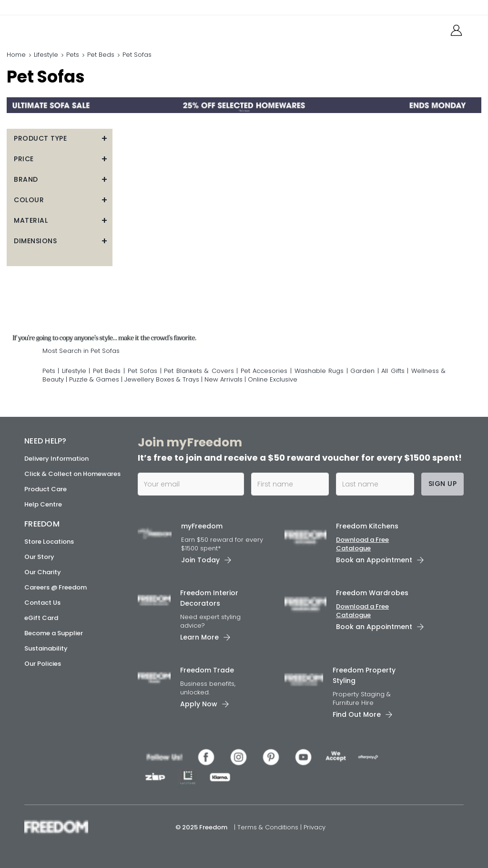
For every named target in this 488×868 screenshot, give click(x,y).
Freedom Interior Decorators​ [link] (209, 598)
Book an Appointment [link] (374, 560)
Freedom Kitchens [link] (367, 526)
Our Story (39, 557)
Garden (362, 371)
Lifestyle (46, 55)
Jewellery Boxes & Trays (162, 379)
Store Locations (49, 542)
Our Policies (43, 664)
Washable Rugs (319, 371)
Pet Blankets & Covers (199, 371)
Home (16, 55)
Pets (73, 55)
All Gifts (393, 371)
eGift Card (41, 618)
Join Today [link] (200, 560)
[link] (67, 28)
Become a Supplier (54, 633)
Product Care (46, 489)
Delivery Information (56, 459)
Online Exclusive (273, 379)
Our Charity (43, 572)
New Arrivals (224, 379)
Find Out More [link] (357, 714)
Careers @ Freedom (56, 587)
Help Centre (43, 504)
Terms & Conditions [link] (269, 827)
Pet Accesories (264, 371)
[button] (60, 139)
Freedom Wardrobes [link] (372, 593)
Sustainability (46, 648)
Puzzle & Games (94, 379)
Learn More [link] (199, 637)
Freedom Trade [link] (207, 670)
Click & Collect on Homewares (72, 474)
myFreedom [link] (202, 526)
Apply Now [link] (199, 704)
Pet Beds (101, 55)
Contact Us (42, 603)
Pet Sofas (143, 371)
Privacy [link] (315, 827)
